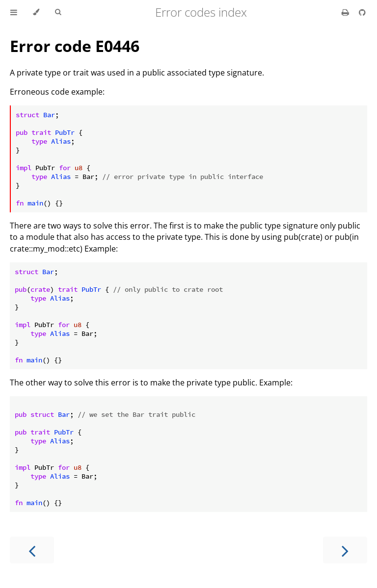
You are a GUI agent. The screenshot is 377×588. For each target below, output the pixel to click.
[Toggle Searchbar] (58, 12)
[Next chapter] (345, 550)
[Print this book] (346, 12)
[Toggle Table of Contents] (14, 12)
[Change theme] (36, 12)
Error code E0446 (75, 46)
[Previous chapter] (32, 550)
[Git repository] (362, 12)
